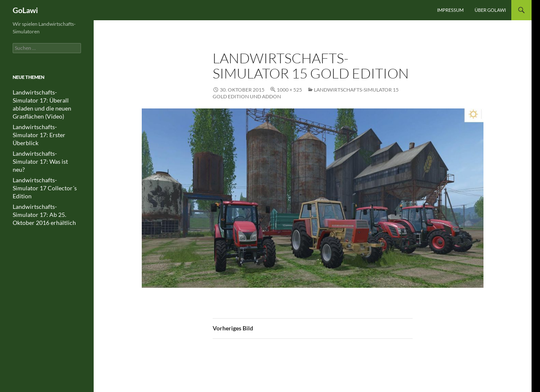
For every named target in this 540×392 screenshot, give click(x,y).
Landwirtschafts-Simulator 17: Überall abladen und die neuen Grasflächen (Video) (46, 100)
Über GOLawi (490, 10)
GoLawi (25, 10)
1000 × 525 (289, 90)
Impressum (450, 10)
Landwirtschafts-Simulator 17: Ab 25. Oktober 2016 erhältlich (46, 178)
